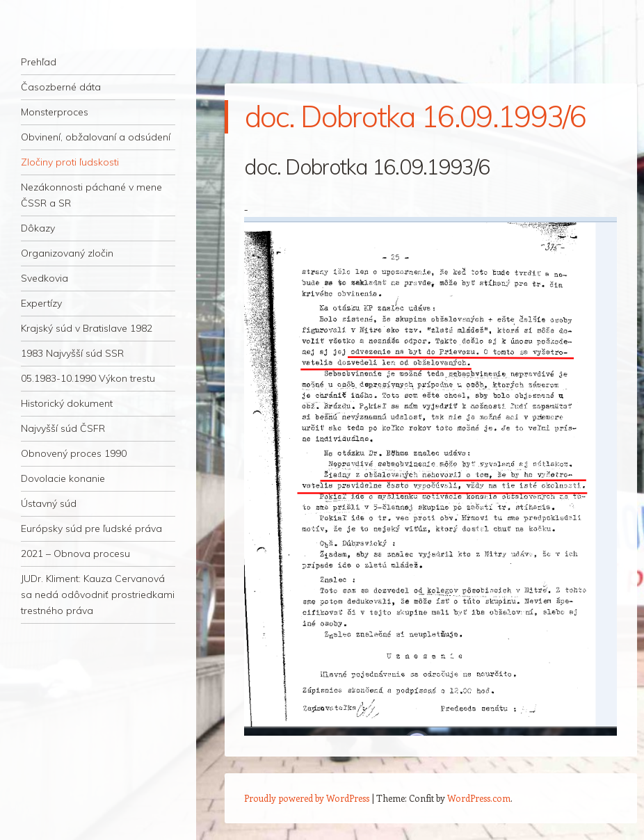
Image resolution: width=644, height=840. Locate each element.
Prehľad (39, 62)
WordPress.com (479, 798)
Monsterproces (55, 112)
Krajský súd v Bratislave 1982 (87, 328)
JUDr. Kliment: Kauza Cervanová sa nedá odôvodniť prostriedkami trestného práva (98, 595)
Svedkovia (45, 278)
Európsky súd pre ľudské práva (91, 528)
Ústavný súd (49, 503)
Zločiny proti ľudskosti (70, 162)
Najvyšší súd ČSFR (63, 428)
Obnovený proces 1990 (74, 453)
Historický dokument (67, 403)
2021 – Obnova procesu (75, 554)
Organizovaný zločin (67, 253)
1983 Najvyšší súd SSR (72, 353)
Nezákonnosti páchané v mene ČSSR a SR (91, 195)
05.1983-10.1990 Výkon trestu (88, 378)
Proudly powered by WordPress (307, 798)
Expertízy (41, 303)
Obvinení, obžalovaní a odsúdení (96, 137)
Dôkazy (38, 228)
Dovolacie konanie (63, 478)
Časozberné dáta (61, 87)
